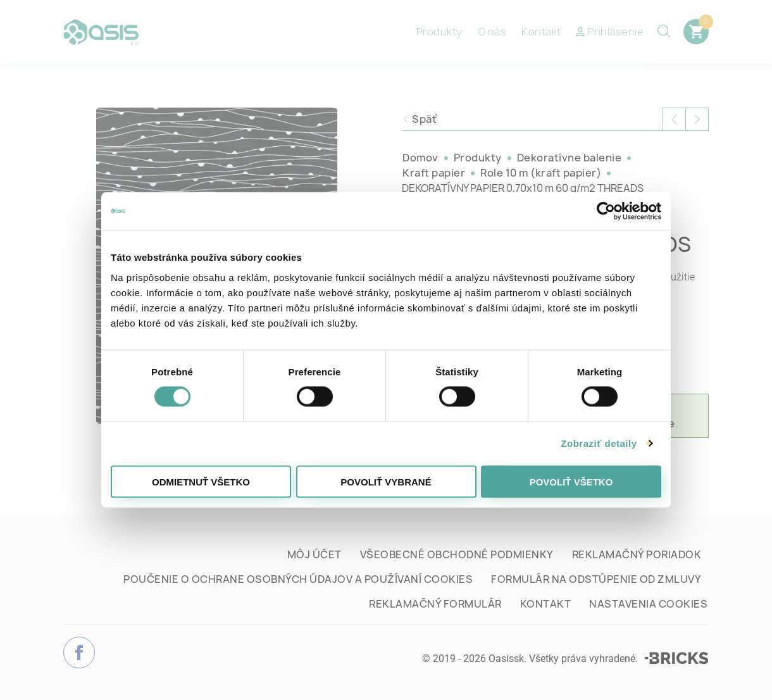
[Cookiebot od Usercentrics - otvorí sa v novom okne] (606, 211)
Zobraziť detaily (599, 443)
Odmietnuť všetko (201, 481)
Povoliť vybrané (386, 481)
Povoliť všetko (571, 481)
